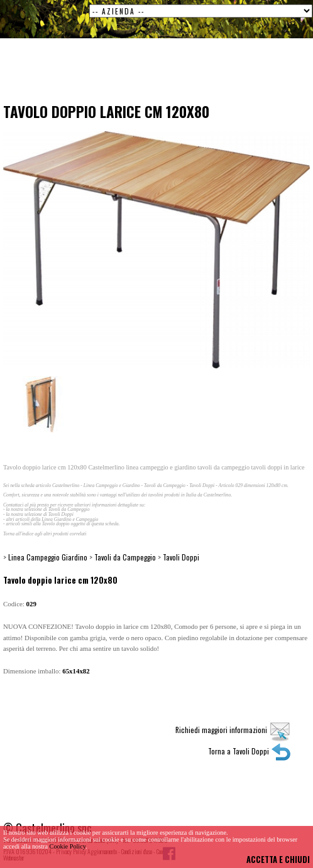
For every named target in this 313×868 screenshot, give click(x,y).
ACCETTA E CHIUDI (278, 860)
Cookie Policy (68, 846)
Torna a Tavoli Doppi (250, 751)
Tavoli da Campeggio (125, 557)
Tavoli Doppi (181, 557)
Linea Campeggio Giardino (48, 557)
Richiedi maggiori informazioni (233, 730)
